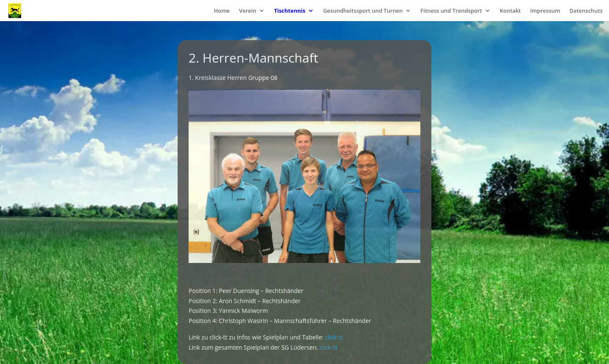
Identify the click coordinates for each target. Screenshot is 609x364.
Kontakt (510, 11)
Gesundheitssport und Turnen (363, 11)
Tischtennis (290, 11)
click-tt (334, 337)
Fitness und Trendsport (451, 11)
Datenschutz (586, 11)
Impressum (545, 11)
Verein (248, 11)
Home (222, 11)
